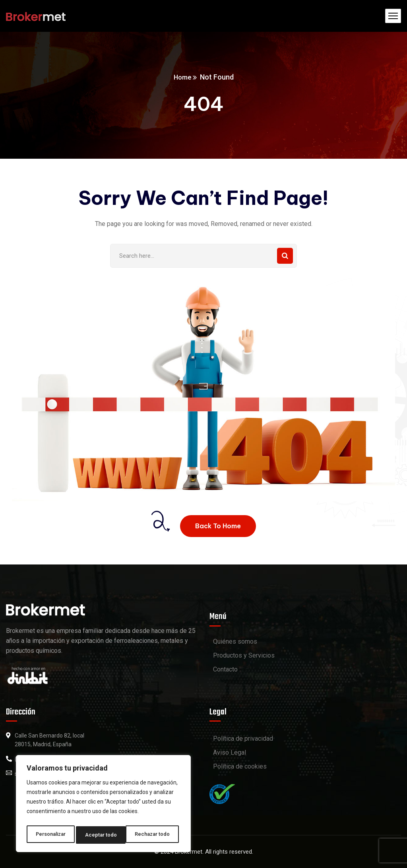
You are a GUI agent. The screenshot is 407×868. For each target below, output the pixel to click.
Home (182, 77)
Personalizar (50, 835)
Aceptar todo (156, 835)
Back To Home (218, 526)
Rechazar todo (104, 835)
